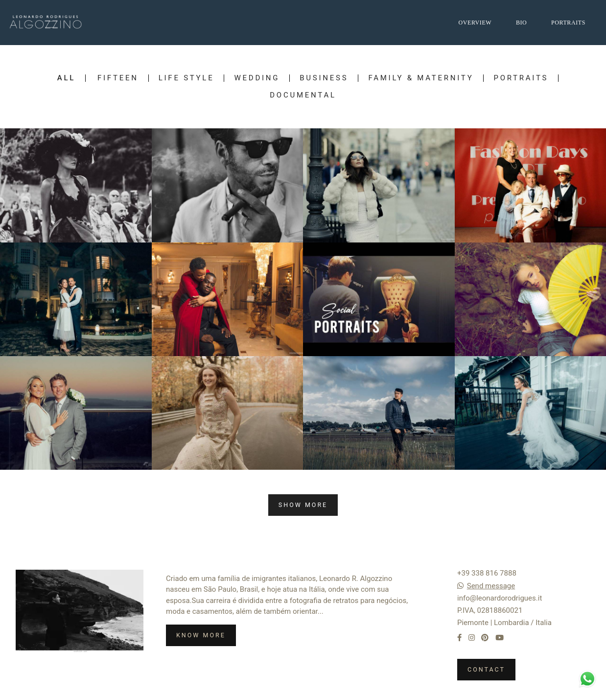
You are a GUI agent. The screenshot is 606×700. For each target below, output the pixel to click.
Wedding (257, 78)
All (66, 78)
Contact (486, 669)
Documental (303, 95)
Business (324, 78)
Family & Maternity (421, 78)
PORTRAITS (568, 23)
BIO (521, 23)
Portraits (521, 78)
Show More (303, 505)
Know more (201, 635)
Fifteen (118, 78)
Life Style (186, 78)
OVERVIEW (475, 23)
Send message (491, 586)
